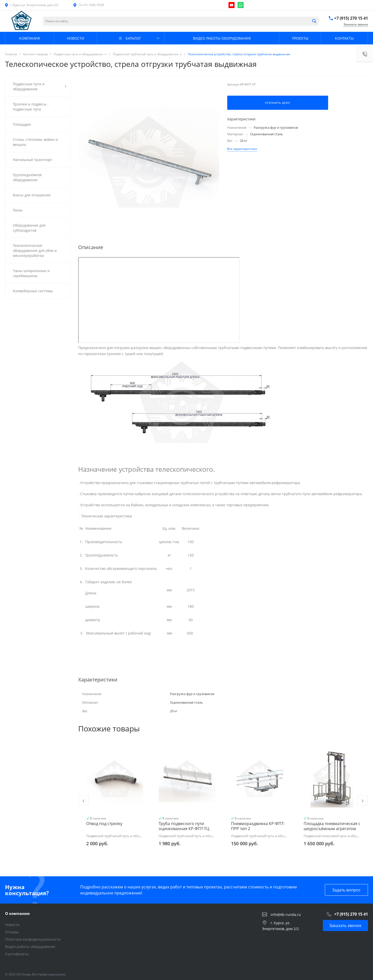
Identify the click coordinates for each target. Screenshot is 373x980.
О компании (17, 913)
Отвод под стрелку (104, 824)
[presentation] (83, 800)
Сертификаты (17, 954)
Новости (12, 925)
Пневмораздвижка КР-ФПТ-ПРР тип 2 (258, 826)
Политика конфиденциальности (33, 939)
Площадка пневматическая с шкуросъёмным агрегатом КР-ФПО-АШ (332, 829)
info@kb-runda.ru (286, 914)
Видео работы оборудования (30, 947)
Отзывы (12, 932)
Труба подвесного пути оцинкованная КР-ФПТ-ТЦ (184, 826)
